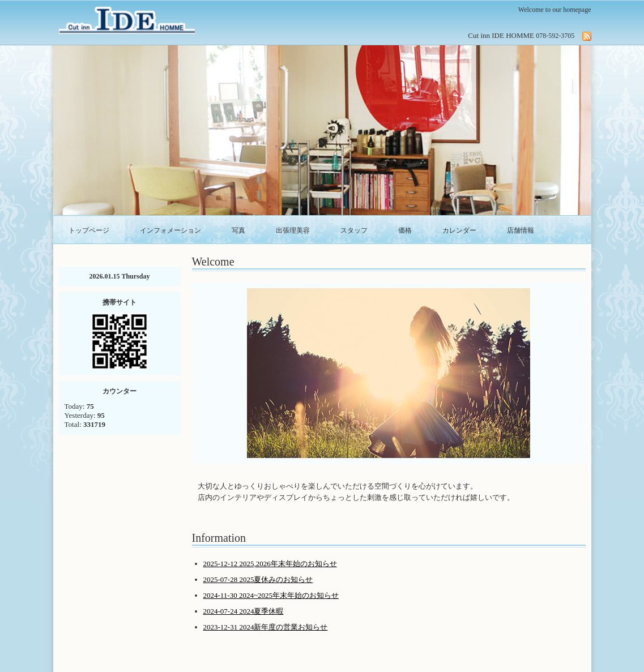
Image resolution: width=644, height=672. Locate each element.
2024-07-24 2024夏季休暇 (244, 611)
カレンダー (459, 230)
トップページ (89, 230)
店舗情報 (521, 230)
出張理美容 (293, 230)
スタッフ (354, 230)
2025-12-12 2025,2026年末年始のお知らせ (270, 564)
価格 (405, 230)
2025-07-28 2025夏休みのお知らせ (258, 579)
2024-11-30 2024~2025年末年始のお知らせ (271, 595)
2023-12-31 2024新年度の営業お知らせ (266, 627)
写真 (238, 230)
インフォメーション (170, 230)
